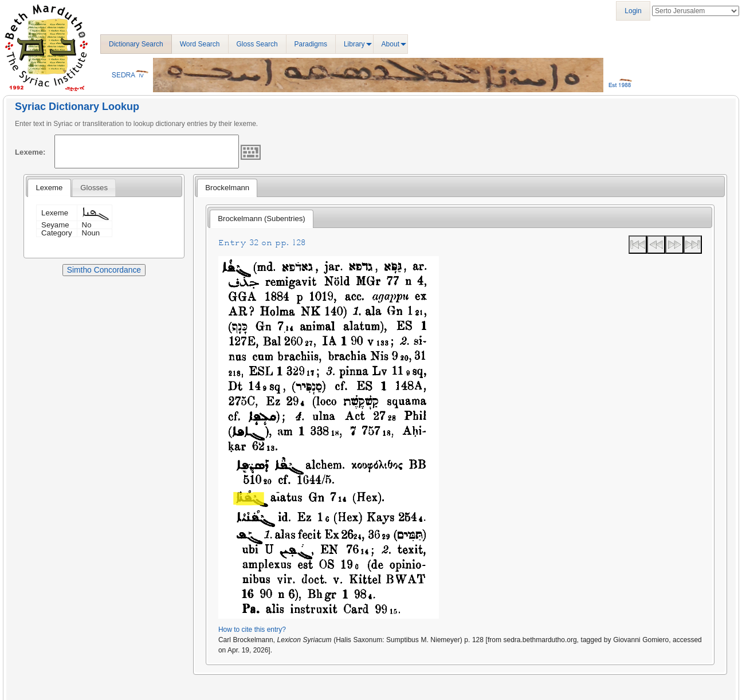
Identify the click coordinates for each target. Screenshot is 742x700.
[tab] (49, 188)
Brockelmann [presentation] (227, 188)
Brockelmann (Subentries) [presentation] (261, 219)
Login (633, 11)
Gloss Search (257, 44)
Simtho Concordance (104, 270)
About (390, 44)
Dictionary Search (136, 44)
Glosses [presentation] (94, 188)
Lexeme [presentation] (49, 188)
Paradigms (311, 44)
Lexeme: (30, 152)
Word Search (200, 44)
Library (354, 44)
